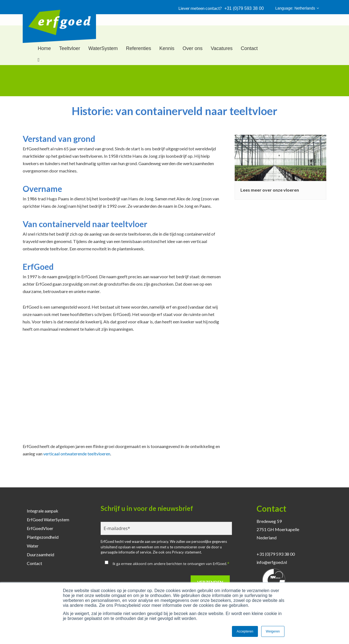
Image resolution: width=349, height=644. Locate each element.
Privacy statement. (187, 552)
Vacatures (222, 48)
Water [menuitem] (33, 546)
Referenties (138, 48)
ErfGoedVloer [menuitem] (40, 528)
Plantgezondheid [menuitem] (43, 537)
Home (44, 48)
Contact (249, 48)
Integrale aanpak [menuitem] (43, 511)
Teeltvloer (70, 48)
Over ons (193, 48)
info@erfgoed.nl (272, 562)
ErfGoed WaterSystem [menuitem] (48, 519)
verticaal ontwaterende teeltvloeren (77, 454)
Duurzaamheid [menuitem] (40, 554)
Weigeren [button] (273, 631)
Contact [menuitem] (34, 563)
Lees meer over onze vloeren (270, 190)
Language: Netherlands (297, 8)
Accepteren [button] (245, 631)
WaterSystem (103, 48)
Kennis (167, 48)
